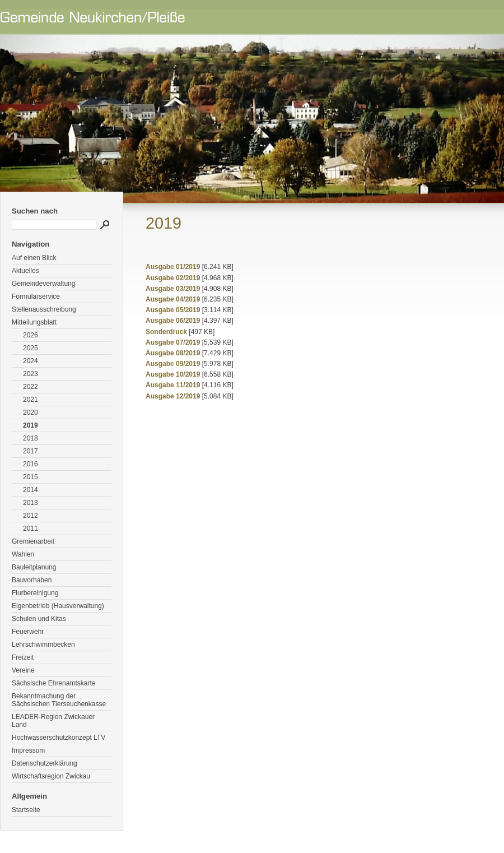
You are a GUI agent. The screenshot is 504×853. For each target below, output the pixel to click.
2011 (31, 529)
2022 (31, 387)
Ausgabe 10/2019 (173, 374)
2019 (31, 425)
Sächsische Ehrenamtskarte (53, 683)
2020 (31, 412)
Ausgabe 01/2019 (173, 267)
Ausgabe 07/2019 (173, 342)
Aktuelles (25, 271)
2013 (31, 503)
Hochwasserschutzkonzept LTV (59, 738)
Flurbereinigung (35, 593)
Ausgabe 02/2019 (173, 278)
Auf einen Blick (34, 258)
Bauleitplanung (34, 567)
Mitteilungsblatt (34, 322)
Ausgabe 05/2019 (173, 310)
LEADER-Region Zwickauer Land (53, 721)
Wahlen (23, 554)
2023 (31, 374)
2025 (31, 348)
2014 (31, 490)
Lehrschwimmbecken (43, 645)
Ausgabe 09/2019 (173, 364)
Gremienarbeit (33, 541)
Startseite (26, 810)
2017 (31, 451)
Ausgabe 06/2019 (173, 321)
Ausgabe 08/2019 (173, 353)
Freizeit (23, 657)
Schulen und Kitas (39, 619)
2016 (31, 464)
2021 (31, 400)
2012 (31, 516)
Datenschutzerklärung (45, 763)
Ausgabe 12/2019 (173, 396)
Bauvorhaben (32, 580)
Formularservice (36, 296)
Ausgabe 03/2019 (173, 289)
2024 (31, 361)
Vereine (23, 670)
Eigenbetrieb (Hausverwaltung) (58, 606)
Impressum (28, 750)
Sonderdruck (166, 332)
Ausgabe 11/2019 (173, 385)
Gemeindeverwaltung (43, 284)
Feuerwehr (28, 632)
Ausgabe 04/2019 (173, 299)
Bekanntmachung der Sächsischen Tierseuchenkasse (59, 700)
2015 (31, 477)
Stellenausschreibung (44, 309)
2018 (31, 438)
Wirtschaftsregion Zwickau (51, 776)
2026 (31, 335)
